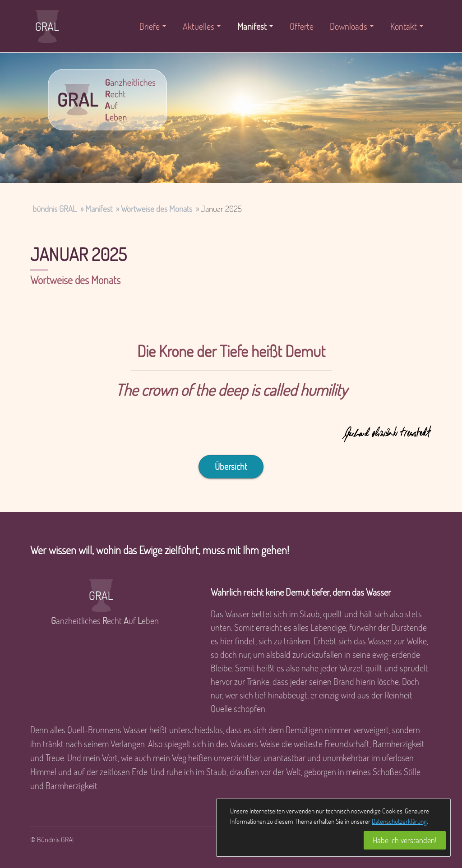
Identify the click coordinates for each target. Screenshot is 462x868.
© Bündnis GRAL (53, 839)
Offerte (302, 26)
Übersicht (231, 466)
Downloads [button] (349, 26)
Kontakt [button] (404, 26)
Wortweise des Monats (157, 209)
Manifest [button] (252, 26)
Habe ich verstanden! (405, 840)
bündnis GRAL (55, 209)
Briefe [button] (150, 26)
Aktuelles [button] (199, 26)
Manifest (99, 209)
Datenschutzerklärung (399, 821)
